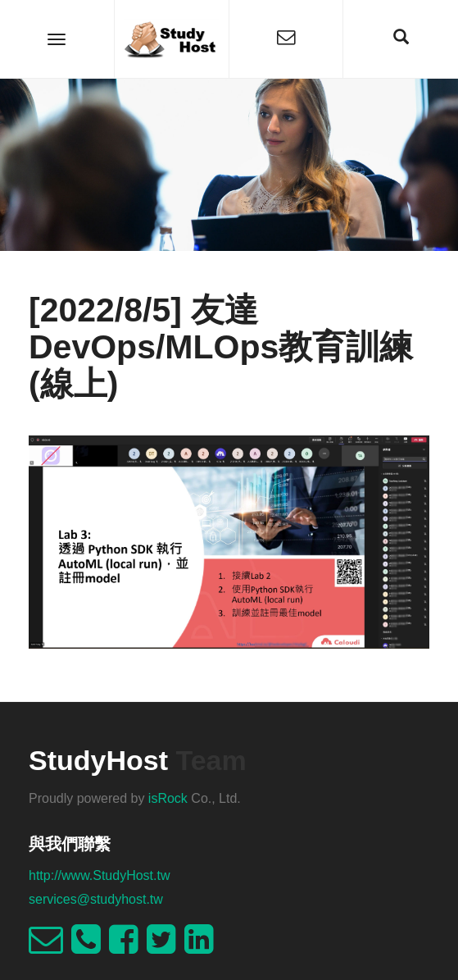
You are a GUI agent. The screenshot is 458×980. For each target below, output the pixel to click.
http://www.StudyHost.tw (100, 875)
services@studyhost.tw (96, 899)
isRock (168, 798)
